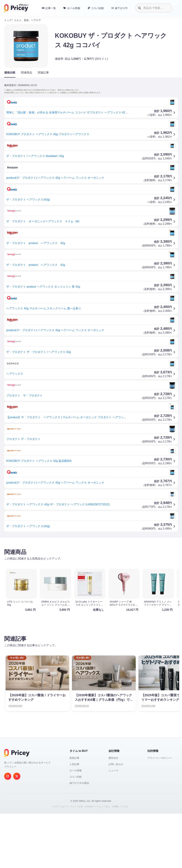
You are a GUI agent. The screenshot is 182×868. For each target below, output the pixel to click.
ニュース (113, 825)
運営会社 (113, 812)
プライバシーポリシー (159, 812)
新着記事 (74, 812)
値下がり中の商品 (79, 837)
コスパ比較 (76, 831)
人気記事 (74, 819)
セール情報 (76, 825)
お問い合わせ (116, 819)
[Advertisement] (91, 568)
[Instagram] (8, 831)
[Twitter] (17, 831)
